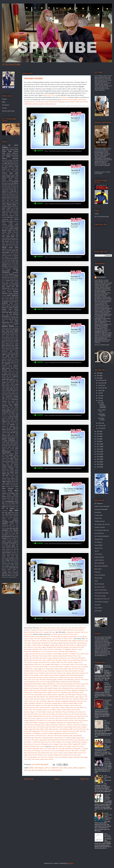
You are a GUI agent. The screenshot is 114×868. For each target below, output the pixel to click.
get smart (15, 297)
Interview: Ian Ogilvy (50, 710)
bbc (12, 185)
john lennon (6, 345)
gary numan (11, 288)
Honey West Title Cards (76, 684)
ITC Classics (98, 542)
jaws (3, 333)
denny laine (15, 244)
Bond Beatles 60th (66, 641)
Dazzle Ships (44, 675)
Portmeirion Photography (70, 100)
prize (12, 460)
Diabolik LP (39, 703)
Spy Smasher (78, 716)
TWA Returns (41, 727)
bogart (10, 193)
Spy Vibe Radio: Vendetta (53, 671)
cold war (10, 217)
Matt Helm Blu (78, 660)
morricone (12, 412)
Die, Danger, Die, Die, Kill (102, 524)
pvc (3, 463)
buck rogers (14, 200)
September (102, 388)
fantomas (15, 272)
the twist (9, 540)
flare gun (16, 279)
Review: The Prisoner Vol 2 (38, 736)
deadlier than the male (12, 241)
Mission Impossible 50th (35, 748)
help (8, 308)
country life (5, 226)
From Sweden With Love (102, 530)
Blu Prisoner (52, 628)
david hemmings (11, 238)
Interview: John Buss (55, 649)
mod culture (64, 768)
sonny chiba (10, 500)
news (70, 768)
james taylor (9, 328)
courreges (11, 226)
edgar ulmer (8, 262)
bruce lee (9, 199)
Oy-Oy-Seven (47, 720)
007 (10, 145)
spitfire (17, 507)
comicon (4, 223)
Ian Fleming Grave (38, 751)
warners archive (14, 563)
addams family (14, 163)
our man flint (11, 433)
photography (6, 452)
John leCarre (98, 554)
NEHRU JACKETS (107, 759)
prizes (16, 460)
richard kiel (5, 472)
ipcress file (15, 318)
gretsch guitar (6, 305)
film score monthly (9, 279)
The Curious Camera (56, 753)
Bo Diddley (36, 733)
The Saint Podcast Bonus (69, 671)
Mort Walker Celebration (37, 723)
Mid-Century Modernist (101, 566)
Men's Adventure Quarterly (57, 656)
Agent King (62, 643)
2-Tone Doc (74, 667)
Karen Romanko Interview (63, 751)
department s (6, 246)
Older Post (84, 779)
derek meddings (14, 246)
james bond (8, 326)
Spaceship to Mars (41, 695)
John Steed (6, 155)
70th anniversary (14, 148)
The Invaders (51, 714)
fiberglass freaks (6, 277)
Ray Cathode (47, 660)
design (4, 247)
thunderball (5, 543)
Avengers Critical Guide (71, 705)
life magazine (14, 367)
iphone (4, 319)
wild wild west (14, 568)
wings (9, 571)
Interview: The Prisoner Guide (39, 102)
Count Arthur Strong (62, 684)
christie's (16, 213)
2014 (98, 454)
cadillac (7, 203)
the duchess (15, 532)
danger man (11, 230)
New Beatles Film (44, 753)
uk (48, 770)
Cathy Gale (5, 149)
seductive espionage (8, 492)
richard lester (14, 472)
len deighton (6, 364)
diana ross (12, 249)
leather (12, 362)
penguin (16, 443)
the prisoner (39, 770)
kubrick (4, 359)
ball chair (9, 182)
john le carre (14, 343)
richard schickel (14, 474)
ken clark (8, 355)
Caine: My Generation (35, 710)
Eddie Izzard (73, 729)
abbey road (12, 162)
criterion (11, 229)
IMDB (4, 102)
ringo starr (5, 475)
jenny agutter (6, 336)
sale (3, 486)
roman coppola (6, 483)
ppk (17, 458)
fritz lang (15, 285)
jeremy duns (14, 336)
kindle (8, 356)
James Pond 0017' (45, 707)
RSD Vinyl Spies (69, 677)
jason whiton (14, 331)
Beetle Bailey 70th (65, 669)
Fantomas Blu (32, 697)
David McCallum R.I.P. (35, 632)
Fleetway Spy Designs (64, 673)
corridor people (13, 224)
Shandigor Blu (51, 647)
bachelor (4, 180)
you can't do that (12, 574)
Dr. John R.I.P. (32, 690)
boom (14, 193)
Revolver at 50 (49, 751)
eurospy (16, 269)
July (100, 393)
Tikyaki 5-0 (66, 654)
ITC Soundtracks (63, 692)
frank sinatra (14, 282)
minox (17, 403)
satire (17, 487)
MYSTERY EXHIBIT (101, 419)
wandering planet (56, 770)
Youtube (4, 108)
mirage (10, 404)
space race (15, 503)
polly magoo (6, 457)
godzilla (11, 302)
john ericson (9, 342)
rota (11, 483)
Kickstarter (64, 97)
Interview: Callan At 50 (67, 725)
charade (4, 211)
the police (16, 535)
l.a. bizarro (15, 359)
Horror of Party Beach (64, 710)
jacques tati (10, 324)
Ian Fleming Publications (102, 536)
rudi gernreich (14, 485)
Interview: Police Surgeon (53, 742)
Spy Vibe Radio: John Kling (75, 643)
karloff (9, 353)
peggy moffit (10, 443)
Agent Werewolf (34, 729)
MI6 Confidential (99, 563)
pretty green (6, 460)
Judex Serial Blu (33, 649)
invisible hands (8, 318)
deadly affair (5, 243)
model (4, 407)
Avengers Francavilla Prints (41, 662)
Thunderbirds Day (68, 688)
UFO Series (98, 611)
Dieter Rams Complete (62, 667)
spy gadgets (10, 508)
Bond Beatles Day (74, 701)
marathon (13, 383)
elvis (15, 266)
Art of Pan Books (64, 664)
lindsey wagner (14, 368)
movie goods (11, 414)
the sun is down (12, 538)
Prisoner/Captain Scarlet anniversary (45, 104)
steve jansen (5, 516)
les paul (13, 364)
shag (17, 493)
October (101, 385)
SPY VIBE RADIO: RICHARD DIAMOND (102, 405)
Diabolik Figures (55, 682)
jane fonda (5, 330)
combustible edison (7, 219)
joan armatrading (6, 340)
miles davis (11, 403)
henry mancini (14, 308)
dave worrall (11, 235)
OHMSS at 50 (57, 686)
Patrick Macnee (10, 158)
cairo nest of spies (14, 203)
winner (13, 571)
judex (17, 348)
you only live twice (10, 575)
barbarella (15, 182)
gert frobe (4, 297)
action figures (39, 768)
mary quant (9, 389)
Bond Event (54, 630)
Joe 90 (97, 551)
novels (12, 425)
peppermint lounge (6, 444)
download (4, 254)
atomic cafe (15, 176)
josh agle (12, 348)
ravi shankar (14, 464)
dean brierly (12, 243)
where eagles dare (7, 566)
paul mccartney (10, 441)
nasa (3, 420)
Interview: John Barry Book (75, 699)
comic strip (9, 221)
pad (9, 436)
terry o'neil (15, 527)
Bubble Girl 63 (52, 692)
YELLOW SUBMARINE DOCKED (108, 741)
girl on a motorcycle (12, 300)
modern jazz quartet (12, 407)
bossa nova (8, 194)
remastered (11, 468)
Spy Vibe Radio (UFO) (60, 720)
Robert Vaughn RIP (74, 744)
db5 (3, 241)
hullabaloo (15, 312)
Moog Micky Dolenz (52, 669)
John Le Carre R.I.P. (77, 664)
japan (17, 330)
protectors (5, 461)
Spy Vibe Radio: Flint (59, 712)
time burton (12, 545)
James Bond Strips (39, 742)
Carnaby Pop (45, 733)
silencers (4, 498)
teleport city (12, 525)
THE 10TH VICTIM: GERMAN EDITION (107, 797)
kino (12, 356)
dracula (16, 257)
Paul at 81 (67, 634)
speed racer (15, 505)
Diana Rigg (7, 151)
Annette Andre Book (66, 707)
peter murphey (10, 449)
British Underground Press (36, 716)
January (101, 428)
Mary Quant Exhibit (68, 697)
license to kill (6, 367)
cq (15, 226)
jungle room (12, 350)
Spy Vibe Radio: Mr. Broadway (48, 643)
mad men (9, 376)
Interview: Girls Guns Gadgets (37, 647)
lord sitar (9, 372)
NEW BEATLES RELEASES (108, 835)
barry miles (11, 183)
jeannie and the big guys (12, 334)
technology (5, 525)
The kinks (16, 160)
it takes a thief (10, 320)
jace (14, 322)
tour (17, 546)
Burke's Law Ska (49, 667)
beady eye (16, 185)
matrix (3, 390)
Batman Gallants (48, 738)
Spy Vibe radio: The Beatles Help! (52, 705)
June (100, 396)
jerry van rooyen (14, 337)
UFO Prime (31, 695)
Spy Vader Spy (34, 658)
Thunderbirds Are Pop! (37, 746)
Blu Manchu (44, 628)
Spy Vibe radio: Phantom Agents (47, 680)
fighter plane (13, 277)
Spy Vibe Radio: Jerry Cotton (37, 714)
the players (10, 535)
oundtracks (5, 433)
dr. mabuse (5, 257)
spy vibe (31, 770)
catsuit (8, 210)
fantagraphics (6, 272)
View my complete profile (102, 345)
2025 (98, 376)
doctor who (15, 251)
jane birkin (15, 328)
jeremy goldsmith (6, 337)
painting (13, 436)
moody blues (15, 410)
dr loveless (14, 254)
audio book (10, 177)
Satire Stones (55, 707)
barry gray (5, 183)
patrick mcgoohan (79, 768)
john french (15, 342)
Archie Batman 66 (72, 712)
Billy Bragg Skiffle (55, 733)
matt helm (8, 390)
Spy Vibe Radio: (42, 690)
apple (17, 172)
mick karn (8, 400)
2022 (98, 434)
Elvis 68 (65, 733)
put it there (16, 462)
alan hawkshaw (9, 166)
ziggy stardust (13, 577)
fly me (4, 281)
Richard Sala (98, 578)
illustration (6, 316)
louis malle (15, 373)
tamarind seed (14, 524)
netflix (17, 420)
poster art (13, 458)
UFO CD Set (32, 680)
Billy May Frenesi (71, 656)
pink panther (10, 454)
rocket (9, 480)
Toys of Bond (98, 608)
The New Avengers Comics (50, 757)
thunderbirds (13, 543)
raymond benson (7, 466)
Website (4, 99)
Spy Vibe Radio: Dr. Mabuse (73, 645)
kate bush (13, 353)
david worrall (15, 240)
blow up (9, 191)
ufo (15, 549)
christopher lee (7, 214)
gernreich (4, 295)
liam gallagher (14, 365)
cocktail (4, 217)
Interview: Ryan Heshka (65, 727)
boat (7, 193)
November (101, 383)
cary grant (10, 206)
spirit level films (10, 507)
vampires (14, 553)
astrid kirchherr (6, 176)
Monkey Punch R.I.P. (40, 692)
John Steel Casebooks (78, 673)
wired (17, 571)
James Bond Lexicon (36, 660)
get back (10, 297)
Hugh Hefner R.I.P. (38, 731)
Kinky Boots (15, 155)
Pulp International (100, 575)
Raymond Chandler (7, 160)
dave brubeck (6, 234)
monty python (6, 410)
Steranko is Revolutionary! (66, 680)
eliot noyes (10, 266)
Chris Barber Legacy (45, 658)
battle (9, 185)
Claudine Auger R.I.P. (45, 686)
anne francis (6, 171)
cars (6, 206)
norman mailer (6, 425)
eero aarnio (12, 263)
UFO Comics (43, 649)
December (101, 380)
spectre (10, 505)
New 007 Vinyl (39, 667)
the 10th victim (11, 528)
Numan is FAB (48, 677)
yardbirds (4, 572)
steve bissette (15, 514)
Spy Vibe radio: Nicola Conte (38, 656)
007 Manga (63, 757)
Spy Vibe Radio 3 (34, 740)
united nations (5, 551)
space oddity (8, 503)
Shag (96, 581)
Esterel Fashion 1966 (70, 753)
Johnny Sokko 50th (46, 729)
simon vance (11, 498)
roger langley (15, 480)
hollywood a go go (8, 311)
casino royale (6, 208)
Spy (84, 716)
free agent (9, 285)
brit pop (12, 197)
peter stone (9, 450)
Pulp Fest (97, 572)
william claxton (7, 569)
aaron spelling (5, 162)
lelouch (16, 362)
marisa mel (8, 386)
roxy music (16, 483)
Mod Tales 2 (75, 751)
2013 (98, 457)
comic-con (15, 221)
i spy (7, 314)
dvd (16, 258)
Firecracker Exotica (36, 654)
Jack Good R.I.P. (50, 731)
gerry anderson (13, 295)
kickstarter (55, 768)
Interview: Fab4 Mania (52, 716)
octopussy (12, 426)
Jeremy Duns (99, 548)
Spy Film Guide (57, 746)
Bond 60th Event (45, 636)
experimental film (10, 271)
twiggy (4, 549)
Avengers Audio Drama (51, 725)
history (16, 309)
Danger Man (98, 518)
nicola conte (15, 423)
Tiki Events (47, 634)
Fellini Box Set (39, 671)
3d (9, 148)
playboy (11, 455)
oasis (17, 425)
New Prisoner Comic (52, 718)
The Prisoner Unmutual (101, 602)
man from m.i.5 (14, 378)
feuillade (16, 276)
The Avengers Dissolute (102, 593)
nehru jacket (10, 420)
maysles (7, 394)
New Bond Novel (75, 647)
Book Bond (98, 512)
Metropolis (15, 157)
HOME (97, 214)
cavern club (15, 210)
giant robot (5, 299)
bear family (5, 186)
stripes (4, 517)
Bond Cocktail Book (67, 716)
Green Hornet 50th (49, 748)
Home (57, 779)
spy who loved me (8, 512)
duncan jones (11, 258)
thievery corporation (13, 541)
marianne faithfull (10, 384)
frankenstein (5, 284)
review (12, 469)
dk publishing (8, 251)
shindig (16, 497)
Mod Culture (98, 569)
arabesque (5, 174)
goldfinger (5, 303)
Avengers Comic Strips (60, 744)
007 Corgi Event (48, 651)
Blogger (70, 863)
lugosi (3, 376)
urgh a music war (14, 551)
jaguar (16, 324)
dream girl (4, 259)
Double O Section (100, 527)
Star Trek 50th (60, 748)
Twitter (108, 172)
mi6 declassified (7, 396)
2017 (98, 446)
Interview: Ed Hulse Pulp (36, 725)
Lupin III (51, 690)
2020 (98, 439)
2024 (98, 378)
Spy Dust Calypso (40, 699)
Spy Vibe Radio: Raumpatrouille (59, 675)
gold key (16, 302)
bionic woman (9, 189)
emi (17, 266)
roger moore (6, 481)
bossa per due (15, 194)
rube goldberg (6, 485)
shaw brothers (7, 495)
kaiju (11, 351)
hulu (3, 314)
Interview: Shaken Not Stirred (65, 731)
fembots (7, 276)
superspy (4, 520)
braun (8, 196)
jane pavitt (11, 330)
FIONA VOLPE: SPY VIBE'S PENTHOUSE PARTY (108, 817)
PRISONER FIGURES (102, 415)
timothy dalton (11, 546)
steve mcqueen (14, 516)
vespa (8, 556)
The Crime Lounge (100, 596)
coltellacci (16, 217)
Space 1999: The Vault (61, 651)
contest (11, 223)
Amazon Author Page (8, 111)
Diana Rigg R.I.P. (40, 669)
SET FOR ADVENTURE (102, 217)
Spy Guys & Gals (100, 587)
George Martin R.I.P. (35, 757)
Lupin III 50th (56, 639)
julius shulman (5, 350)
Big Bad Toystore (51, 95)
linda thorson (6, 368)
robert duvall (9, 477)
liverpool (4, 370)
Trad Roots (42, 673)
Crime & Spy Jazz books (35, 677)
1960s (32, 768)
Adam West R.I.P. (59, 738)
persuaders (7, 446)
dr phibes (9, 256)
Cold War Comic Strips (75, 720)
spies (26, 770)
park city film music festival (12, 437)
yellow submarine (13, 572)
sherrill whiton (10, 497)
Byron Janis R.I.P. (62, 628)
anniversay (15, 171)
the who (14, 540)
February (101, 426)
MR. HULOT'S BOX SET (107, 722)
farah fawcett (5, 274)
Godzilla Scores (75, 654)
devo (7, 249)
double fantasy (14, 253)
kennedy (13, 355)
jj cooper (16, 339)
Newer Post (29, 779)
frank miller (5, 282)
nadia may (5, 418)
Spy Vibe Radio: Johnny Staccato (62, 660)
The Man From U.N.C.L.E (102, 599)
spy (3, 508)
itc (50, 768)
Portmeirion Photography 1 (74, 748)
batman (16, 183)
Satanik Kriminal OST (57, 740)
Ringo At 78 (34, 712)
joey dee (13, 340)
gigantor (12, 299)
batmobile (5, 185)
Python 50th (43, 688)
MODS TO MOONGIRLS (108, 667)
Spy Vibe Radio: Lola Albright (52, 654)
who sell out (7, 568)
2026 (98, 373)
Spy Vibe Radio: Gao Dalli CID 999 (48, 641)
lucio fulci (16, 375)
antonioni (4, 172)
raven (8, 464)
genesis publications (12, 290)
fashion (11, 274)
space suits (5, 505)
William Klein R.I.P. (78, 641)
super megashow (13, 519)
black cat (16, 189)
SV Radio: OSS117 (67, 639)
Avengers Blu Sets (49, 632)
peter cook (11, 447)
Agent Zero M (41, 718)
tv (15, 548)
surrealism (15, 520)
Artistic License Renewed (102, 506)
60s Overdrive (69, 740)
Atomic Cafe (50, 699)
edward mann (6, 263)
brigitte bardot (6, 197)
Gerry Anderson (99, 533)
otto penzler (15, 431)
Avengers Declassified (101, 509)
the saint (13, 537)
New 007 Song (45, 682)
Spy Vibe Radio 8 (51, 727)
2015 (98, 452)
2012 (98, 459)
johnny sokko (6, 348)
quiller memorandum (12, 463)
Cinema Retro (14, 149)
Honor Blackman (13, 153)
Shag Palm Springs (63, 647)
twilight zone (10, 549)
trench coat (5, 548)
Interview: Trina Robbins (60, 729)
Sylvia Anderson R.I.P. (66, 755)
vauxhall (12, 554)
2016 (98, 449)
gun (12, 305)
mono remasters (14, 409)
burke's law (9, 202)
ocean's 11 (5, 426)
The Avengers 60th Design (50, 664)
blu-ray (14, 191)
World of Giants (38, 634)
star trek (8, 514)
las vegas (8, 362)
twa (17, 548)
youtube (13, 575)
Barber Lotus (34, 673)
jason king (5, 331)
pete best (13, 446)
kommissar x (15, 358)
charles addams (10, 211)
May (100, 398)
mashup (16, 389)
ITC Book (47, 630)
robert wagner (11, 478)
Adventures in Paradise (73, 632)
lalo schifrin (8, 361)
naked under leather (13, 418)
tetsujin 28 (4, 528)
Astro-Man (71, 658)
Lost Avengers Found (69, 746)
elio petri (5, 266)
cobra (17, 216)
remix (17, 468)
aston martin (14, 174)
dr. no (11, 257)
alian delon (12, 168)
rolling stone (15, 482)
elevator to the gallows (13, 265)
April (100, 401)
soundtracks (10, 501)
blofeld (4, 191)
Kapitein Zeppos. (100, 557)
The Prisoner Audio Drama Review (42, 759)
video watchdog (10, 559)
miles (6, 403)
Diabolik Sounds (66, 682)
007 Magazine (99, 503)
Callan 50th (79, 731)
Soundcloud (5, 105)
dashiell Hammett (13, 232)
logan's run (12, 370)
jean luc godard (12, 333)
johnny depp (8, 347)
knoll (9, 358)
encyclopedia (5, 268)
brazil (11, 196)
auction (4, 177)
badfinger (11, 180)
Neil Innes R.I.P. (32, 686)
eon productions (14, 268)
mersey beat (15, 395)
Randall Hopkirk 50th (54, 688)
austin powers (13, 179)
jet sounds (4, 339)
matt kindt (13, 390)
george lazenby (13, 293)
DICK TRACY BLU (102, 411)
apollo (11, 172)
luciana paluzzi (10, 375)
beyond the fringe (11, 188)
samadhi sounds (10, 487)
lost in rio (14, 372)
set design (12, 493)
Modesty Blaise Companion (56, 695)
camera (4, 205)
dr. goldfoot (15, 256)
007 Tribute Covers (41, 755)
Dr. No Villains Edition (67, 718)
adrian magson (6, 165)
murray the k (5, 417)
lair (3, 361)
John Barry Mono (60, 699)
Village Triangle (71, 738)
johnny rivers (15, 347)
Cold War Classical (57, 634)
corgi (17, 223)
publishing (10, 461)
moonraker (5, 412)
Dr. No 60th (39, 720)
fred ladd (11, 284)
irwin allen (14, 319)
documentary (6, 252)
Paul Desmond (34, 688)
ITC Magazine (66, 649)
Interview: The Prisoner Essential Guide (60, 736)
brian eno (16, 196)
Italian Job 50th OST (68, 686)
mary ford (13, 387)
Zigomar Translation (78, 690)
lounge (4, 374)
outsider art (10, 434)
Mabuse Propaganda (62, 701)
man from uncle (8, 379)
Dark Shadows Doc (43, 697)
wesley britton (14, 565)
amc (9, 169)
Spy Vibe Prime (66, 690)
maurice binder (11, 392)
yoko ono (5, 574)
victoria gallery (11, 557)
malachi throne (6, 378)
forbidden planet (10, 281)
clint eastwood (10, 216)
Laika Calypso (79, 697)
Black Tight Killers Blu (66, 630)
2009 (98, 467)
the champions (6, 532)
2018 (98, 444)
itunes (11, 322)
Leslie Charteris (99, 560)
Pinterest (100, 173)
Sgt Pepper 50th (45, 740)
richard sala (6, 474)
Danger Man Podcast (57, 645)
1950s (16, 145)
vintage (7, 560)
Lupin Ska (57, 690)
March (100, 423)
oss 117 (9, 431)
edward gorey (15, 262)
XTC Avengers (67, 742)
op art (13, 429)
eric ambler (6, 269)
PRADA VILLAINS (107, 684)
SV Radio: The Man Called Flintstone (39, 639)
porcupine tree (6, 458)
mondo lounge (6, 409)
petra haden (15, 450)
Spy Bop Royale (99, 584)
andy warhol (15, 169)
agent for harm (13, 165)
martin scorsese (6, 387)
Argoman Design (53, 755)
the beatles (14, 530)
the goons (5, 533)
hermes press (7, 309)
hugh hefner (9, 312)
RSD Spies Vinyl (77, 669)
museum (11, 417)
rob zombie (12, 475)
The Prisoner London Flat (74, 102)
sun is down (9, 517)
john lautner (5, 343)
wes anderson (6, 565)
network (4, 421)
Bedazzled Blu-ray (55, 697)
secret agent (13, 490)
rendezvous (5, 469)
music (16, 417)
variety (8, 554)
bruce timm (15, 199)
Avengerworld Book (73, 757)
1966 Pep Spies (77, 742)
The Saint (97, 605)
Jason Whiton (101, 277)
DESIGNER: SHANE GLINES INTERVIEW (108, 703)
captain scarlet (11, 205)
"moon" (4, 145)
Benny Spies (35, 707)
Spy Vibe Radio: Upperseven (46, 701)
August (100, 390)
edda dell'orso (9, 260)
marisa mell (15, 386)
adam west (7, 163)
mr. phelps (9, 415)
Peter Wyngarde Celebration (54, 723)
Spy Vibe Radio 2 (80, 740)
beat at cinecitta (12, 186)
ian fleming (14, 314)
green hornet (14, 303)
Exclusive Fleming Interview (43, 744)
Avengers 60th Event (57, 662)
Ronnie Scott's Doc (35, 664)
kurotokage (9, 359)
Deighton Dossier (100, 521)
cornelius (4, 224)
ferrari (11, 276)
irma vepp (8, 319)
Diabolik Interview (34, 682)
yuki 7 (7, 577)
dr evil (9, 254)
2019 (98, 441)
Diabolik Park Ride (35, 684)
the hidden (12, 533)
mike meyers (11, 401)
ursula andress (6, 552)
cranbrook (11, 228)
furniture (4, 288)
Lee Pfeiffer (6, 157)
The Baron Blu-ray (57, 636)
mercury (10, 395)
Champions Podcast (37, 630)
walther (9, 563)
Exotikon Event (34, 636)
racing (4, 464)
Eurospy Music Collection (60, 703)
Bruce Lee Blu (58, 677)
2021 (98, 436)
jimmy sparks (11, 339)
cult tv (46, 768)
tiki (17, 543)
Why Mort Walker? (35, 705)
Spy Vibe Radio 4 (37, 738)
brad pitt (4, 196)
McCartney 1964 (79, 639)
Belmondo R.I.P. (37, 651)
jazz (6, 333)
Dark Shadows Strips (45, 712)
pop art (16, 457)
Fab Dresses (48, 703)
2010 (98, 464)
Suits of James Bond (101, 590)
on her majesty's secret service (10, 429)
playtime (16, 455)
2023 (98, 431)
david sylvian (8, 240)
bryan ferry (6, 200)
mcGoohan (11, 394)
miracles (4, 404)
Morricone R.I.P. (51, 673)
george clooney (7, 292)
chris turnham (9, 213)
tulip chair (11, 548)
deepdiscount (9, 244)
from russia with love (10, 287)
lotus (10, 373)
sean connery (8, 488)
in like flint (12, 316)
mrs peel (15, 415)
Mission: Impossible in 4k (71, 636)
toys (45, 770)
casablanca (15, 206)
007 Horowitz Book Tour (63, 714)
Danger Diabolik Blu (48, 684)
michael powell (10, 398)
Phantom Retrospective (60, 658)
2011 (98, 462)
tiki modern (5, 545)
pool (11, 457)
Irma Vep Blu (68, 662)
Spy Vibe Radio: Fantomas (74, 695)
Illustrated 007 (99, 539)
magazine (15, 376)
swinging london (8, 522)
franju (17, 281)
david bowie (10, 237)
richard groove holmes (12, 471)
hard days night (10, 306)
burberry (4, 202)
